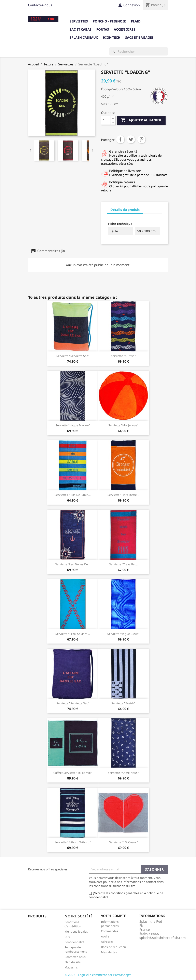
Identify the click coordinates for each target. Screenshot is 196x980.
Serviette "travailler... (123, 564)
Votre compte (113, 916)
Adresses (107, 942)
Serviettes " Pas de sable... (73, 495)
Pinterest (141, 139)
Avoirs (105, 936)
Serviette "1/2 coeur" (123, 842)
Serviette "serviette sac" (73, 356)
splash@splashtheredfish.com (163, 938)
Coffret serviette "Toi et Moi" (73, 773)
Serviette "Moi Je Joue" (123, 425)
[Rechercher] (139, 51)
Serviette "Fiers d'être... (123, 495)
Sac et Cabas (81, 29)
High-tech (112, 37)
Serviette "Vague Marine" (73, 425)
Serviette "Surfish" (123, 356)
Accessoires (125, 29)
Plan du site (73, 962)
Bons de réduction (114, 947)
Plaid (136, 21)
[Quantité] (106, 120)
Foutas (103, 29)
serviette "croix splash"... (73, 634)
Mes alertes (109, 952)
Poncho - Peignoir (109, 21)
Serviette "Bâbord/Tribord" (73, 842)
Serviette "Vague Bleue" (123, 634)
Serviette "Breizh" (123, 703)
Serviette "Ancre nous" (123, 773)
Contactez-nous (40, 5)
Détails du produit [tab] (125, 210)
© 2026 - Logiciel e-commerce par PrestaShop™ (98, 975)
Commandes (110, 931)
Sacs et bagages (139, 37)
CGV (67, 937)
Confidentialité (74, 942)
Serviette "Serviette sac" (73, 703)
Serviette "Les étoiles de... (73, 564)
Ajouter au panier (141, 120)
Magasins (71, 967)
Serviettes (79, 21)
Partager (120, 139)
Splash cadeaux (84, 37)
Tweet (131, 139)
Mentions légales (76, 931)
